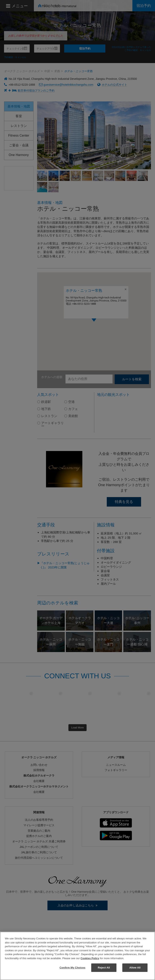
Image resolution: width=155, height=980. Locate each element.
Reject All (104, 968)
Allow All (135, 968)
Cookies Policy (90, 958)
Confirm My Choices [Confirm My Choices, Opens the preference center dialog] (72, 968)
